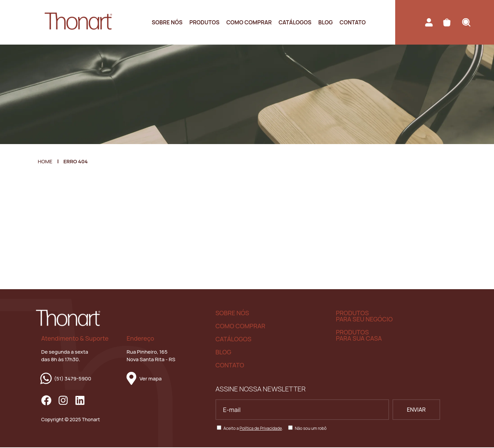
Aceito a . (253, 429)
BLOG (223, 352)
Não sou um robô (311, 429)
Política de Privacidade (261, 429)
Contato (353, 22)
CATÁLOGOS (233, 339)
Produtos (204, 22)
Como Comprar (249, 22)
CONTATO (230, 365)
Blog (326, 22)
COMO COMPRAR (240, 326)
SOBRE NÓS (232, 313)
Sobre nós (167, 22)
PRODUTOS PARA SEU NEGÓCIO (364, 316)
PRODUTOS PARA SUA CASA (359, 335)
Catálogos (295, 22)
